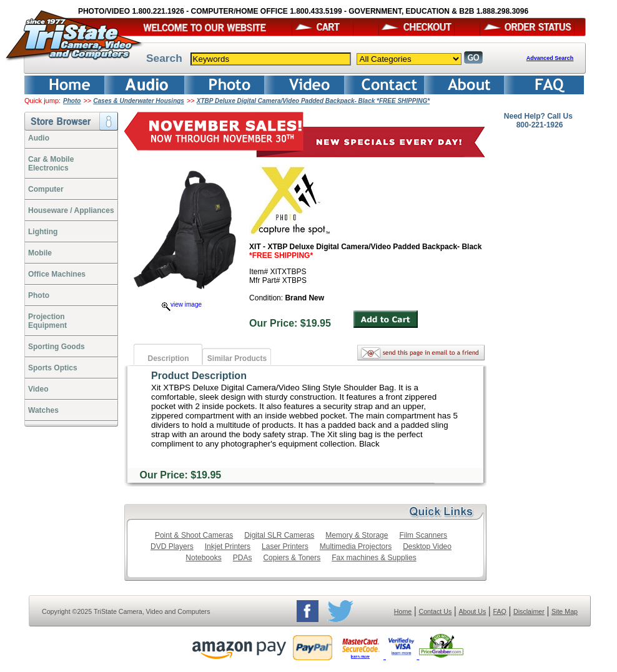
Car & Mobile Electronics (51, 164)
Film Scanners (423, 535)
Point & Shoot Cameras (194, 535)
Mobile (40, 253)
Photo (72, 101)
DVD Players (172, 546)
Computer (46, 189)
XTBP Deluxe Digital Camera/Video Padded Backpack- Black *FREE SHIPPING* (313, 101)
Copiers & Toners (292, 558)
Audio (39, 138)
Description (168, 358)
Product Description (199, 376)
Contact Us (436, 611)
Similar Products (237, 358)
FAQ (499, 611)
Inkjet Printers (228, 546)
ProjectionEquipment (47, 321)
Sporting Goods (57, 347)
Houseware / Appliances (71, 210)
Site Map (565, 611)
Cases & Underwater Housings (139, 101)
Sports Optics (53, 368)
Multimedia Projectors (356, 546)
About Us (472, 611)
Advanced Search (550, 58)
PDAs (243, 558)
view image (182, 304)
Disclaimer (529, 611)
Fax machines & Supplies (374, 558)
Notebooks (203, 558)
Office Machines (57, 274)
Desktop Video (427, 546)
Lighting (43, 232)
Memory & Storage (357, 535)
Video (38, 389)
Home (403, 611)
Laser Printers (285, 546)
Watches (43, 410)
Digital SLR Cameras (279, 535)
